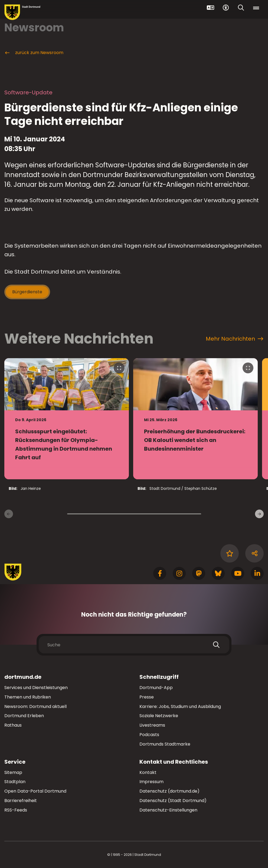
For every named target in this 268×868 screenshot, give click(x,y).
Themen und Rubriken (28, 697)
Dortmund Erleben (24, 716)
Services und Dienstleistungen (36, 688)
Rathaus (13, 725)
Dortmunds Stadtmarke (165, 744)
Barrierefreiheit (21, 801)
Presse (147, 697)
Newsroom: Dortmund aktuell (35, 706)
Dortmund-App (156, 688)
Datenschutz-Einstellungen (168, 810)
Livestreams (152, 725)
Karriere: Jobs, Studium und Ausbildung (180, 706)
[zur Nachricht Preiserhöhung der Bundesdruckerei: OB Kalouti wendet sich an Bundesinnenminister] (195, 419)
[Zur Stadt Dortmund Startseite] (22, 12)
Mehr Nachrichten (234, 339)
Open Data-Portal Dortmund (35, 791)
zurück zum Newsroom (34, 53)
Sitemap (13, 772)
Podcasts (149, 735)
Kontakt (148, 772)
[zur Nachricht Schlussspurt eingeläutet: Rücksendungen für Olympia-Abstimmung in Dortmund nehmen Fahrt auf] (67, 419)
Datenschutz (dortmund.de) (169, 791)
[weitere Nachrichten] (259, 514)
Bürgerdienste (27, 292)
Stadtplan (15, 782)
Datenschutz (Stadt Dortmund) (173, 801)
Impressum (151, 782)
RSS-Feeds (16, 810)
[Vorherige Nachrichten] (9, 514)
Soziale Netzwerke (159, 716)
